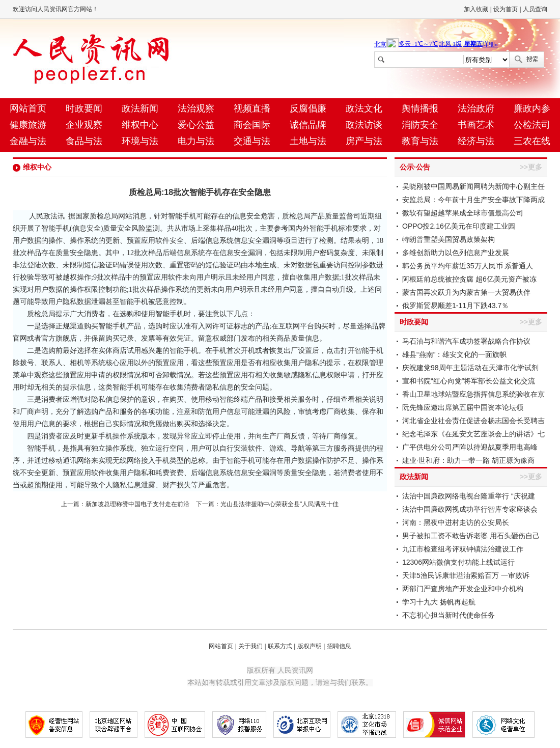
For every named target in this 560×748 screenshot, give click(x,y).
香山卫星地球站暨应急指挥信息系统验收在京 (473, 394)
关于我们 (250, 646)
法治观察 (196, 108)
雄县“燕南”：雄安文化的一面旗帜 (454, 354)
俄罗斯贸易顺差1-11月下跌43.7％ (455, 306)
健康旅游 (28, 125)
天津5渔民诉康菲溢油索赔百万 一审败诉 (466, 575)
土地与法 (308, 141)
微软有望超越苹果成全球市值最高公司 (463, 213)
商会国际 (252, 125)
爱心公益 (196, 125)
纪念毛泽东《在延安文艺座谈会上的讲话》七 (473, 434)
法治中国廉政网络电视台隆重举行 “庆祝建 (469, 496)
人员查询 (535, 9)
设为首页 (506, 9)
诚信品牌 (308, 125)
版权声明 (310, 646)
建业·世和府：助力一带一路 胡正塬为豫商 (468, 460)
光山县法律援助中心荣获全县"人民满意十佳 (279, 504)
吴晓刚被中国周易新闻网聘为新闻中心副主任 (473, 186)
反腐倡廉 (308, 108)
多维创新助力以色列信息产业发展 (456, 253)
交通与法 (252, 141)
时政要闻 (84, 108)
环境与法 (140, 141)
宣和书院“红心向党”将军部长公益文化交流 (469, 381)
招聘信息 (339, 646)
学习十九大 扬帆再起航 (439, 602)
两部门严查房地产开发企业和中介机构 (463, 589)
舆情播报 (420, 108)
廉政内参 (532, 108)
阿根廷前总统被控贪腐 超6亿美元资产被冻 (469, 279)
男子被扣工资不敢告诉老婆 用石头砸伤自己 (471, 536)
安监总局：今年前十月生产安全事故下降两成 (473, 200)
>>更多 (531, 167)
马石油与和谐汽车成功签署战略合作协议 (466, 341)
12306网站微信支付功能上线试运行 (458, 562)
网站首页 (28, 108)
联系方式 (280, 646)
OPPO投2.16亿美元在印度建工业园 (459, 226)
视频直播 (252, 108)
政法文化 (364, 108)
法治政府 (476, 108)
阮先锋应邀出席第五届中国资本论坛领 (463, 407)
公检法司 (532, 125)
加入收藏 (476, 9)
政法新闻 (140, 108)
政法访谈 (364, 125)
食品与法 (84, 141)
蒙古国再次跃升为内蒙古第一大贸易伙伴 (466, 292)
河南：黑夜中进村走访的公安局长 (456, 522)
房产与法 (364, 141)
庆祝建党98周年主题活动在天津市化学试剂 (470, 368)
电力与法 (196, 141)
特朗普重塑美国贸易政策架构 (449, 239)
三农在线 (532, 141)
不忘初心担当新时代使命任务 (449, 615)
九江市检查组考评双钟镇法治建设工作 (463, 549)
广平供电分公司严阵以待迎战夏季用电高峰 (470, 447)
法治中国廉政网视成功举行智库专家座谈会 (470, 509)
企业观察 (84, 125)
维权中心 (140, 125)
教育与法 (420, 141)
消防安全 (420, 125)
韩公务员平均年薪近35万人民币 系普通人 (468, 266)
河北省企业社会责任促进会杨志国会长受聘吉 (473, 421)
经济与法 (476, 141)
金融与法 (28, 141)
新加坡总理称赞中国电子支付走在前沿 (137, 504)
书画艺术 (476, 125)
